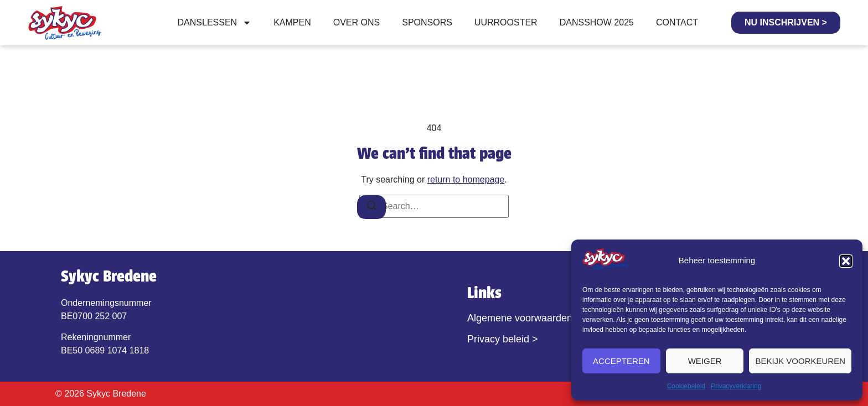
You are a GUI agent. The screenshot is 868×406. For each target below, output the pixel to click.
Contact (677, 22)
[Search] (371, 207)
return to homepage (466, 179)
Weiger (705, 361)
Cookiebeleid (686, 386)
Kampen (292, 22)
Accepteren (621, 361)
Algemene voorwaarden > (524, 318)
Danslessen (215, 23)
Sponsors (427, 22)
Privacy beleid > (503, 339)
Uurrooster (506, 22)
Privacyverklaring (736, 386)
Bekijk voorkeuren (800, 361)
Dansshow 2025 (597, 22)
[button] (846, 261)
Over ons (356, 22)
